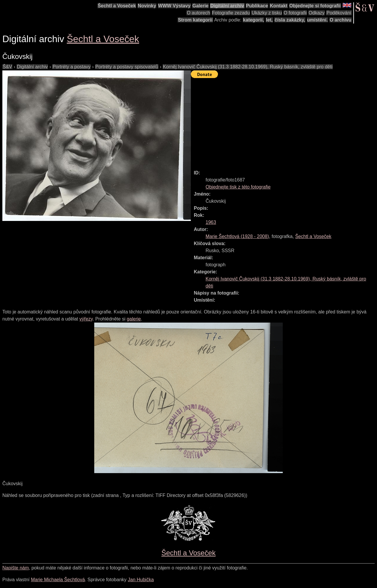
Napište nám (16, 568)
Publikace (257, 6)
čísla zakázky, (290, 20)
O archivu (340, 20)
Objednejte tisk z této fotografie (238, 187)
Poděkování (339, 13)
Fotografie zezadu (231, 13)
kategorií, (253, 20)
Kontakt (279, 6)
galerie (134, 319)
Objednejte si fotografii (315, 6)
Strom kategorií (195, 20)
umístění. (318, 20)
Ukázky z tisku (267, 13)
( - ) (237, 236)
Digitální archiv (227, 6)
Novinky (147, 6)
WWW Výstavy (174, 6)
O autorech (198, 13)
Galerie (200, 6)
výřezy (86, 319)
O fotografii (295, 13)
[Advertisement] (284, 121)
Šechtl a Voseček (117, 6)
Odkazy (317, 13)
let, (269, 20)
